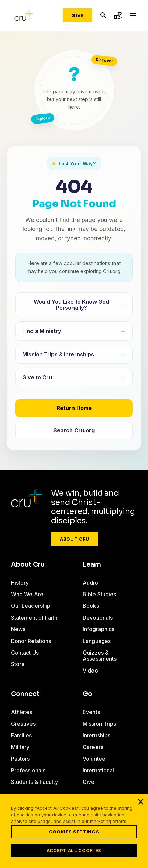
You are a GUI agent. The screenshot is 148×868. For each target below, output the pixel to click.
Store (18, 664)
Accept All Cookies (74, 850)
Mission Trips (99, 724)
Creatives (23, 724)
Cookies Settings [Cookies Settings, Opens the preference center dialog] (74, 832)
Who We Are (27, 594)
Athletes (22, 712)
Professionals (28, 770)
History (20, 583)
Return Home (74, 408)
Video (90, 671)
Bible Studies (99, 594)
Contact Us (25, 653)
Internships (97, 735)
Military (20, 747)
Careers (93, 747)
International (98, 770)
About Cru (75, 539)
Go (88, 694)
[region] (74, 831)
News (18, 629)
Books (91, 606)
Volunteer (95, 759)
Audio (90, 583)
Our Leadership (31, 606)
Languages (97, 641)
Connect (25, 694)
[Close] (141, 801)
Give (78, 15)
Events (91, 712)
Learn (92, 565)
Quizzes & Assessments (100, 656)
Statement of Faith (34, 618)
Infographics (99, 629)
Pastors (20, 759)
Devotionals (98, 618)
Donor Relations (31, 641)
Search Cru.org (74, 430)
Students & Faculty (34, 782)
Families (21, 735)
